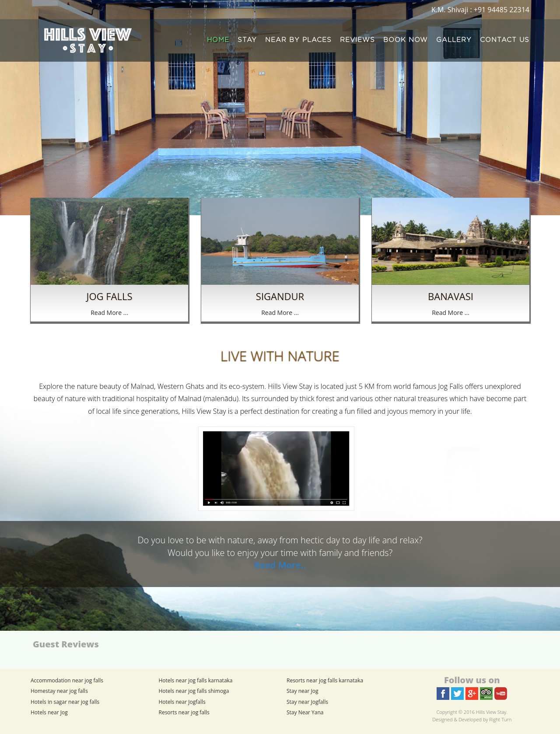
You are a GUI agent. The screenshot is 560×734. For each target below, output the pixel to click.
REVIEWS (357, 40)
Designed (442, 719)
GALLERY (454, 40)
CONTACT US (505, 40)
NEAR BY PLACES (298, 40)
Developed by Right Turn (485, 719)
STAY (247, 40)
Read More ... (109, 313)
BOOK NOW (406, 40)
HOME (218, 40)
